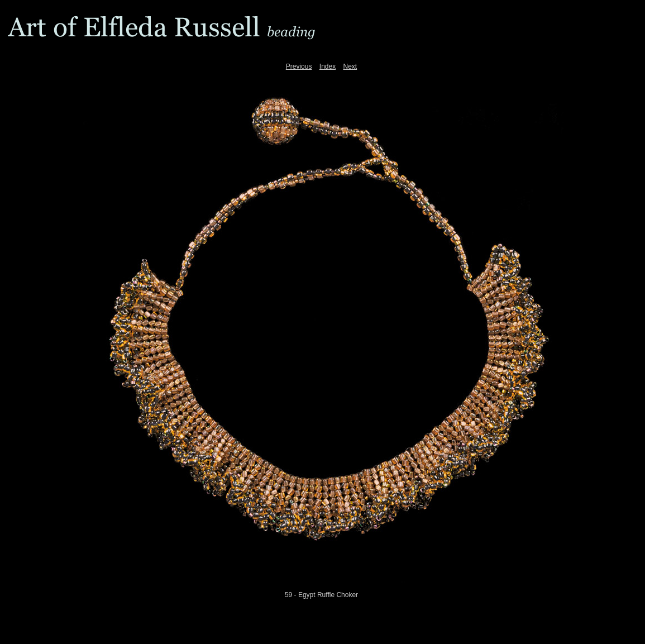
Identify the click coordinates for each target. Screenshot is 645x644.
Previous (299, 66)
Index (328, 66)
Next (350, 66)
